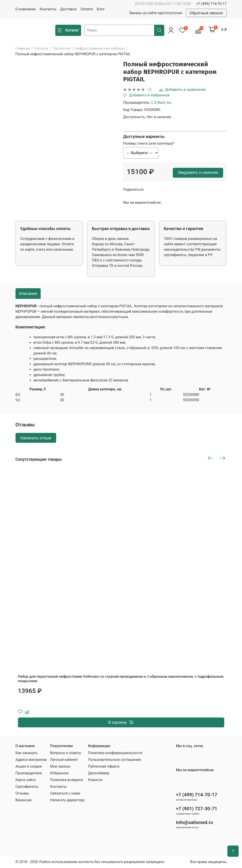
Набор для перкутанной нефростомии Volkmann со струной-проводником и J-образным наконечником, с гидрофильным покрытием (121, 679)
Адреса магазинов (31, 760)
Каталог (42, 48)
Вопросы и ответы (66, 753)
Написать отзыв (36, 438)
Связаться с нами (65, 793)
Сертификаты (27, 787)
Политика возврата (67, 780)
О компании (26, 9)
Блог (101, 9)
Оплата (87, 9)
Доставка (68, 9)
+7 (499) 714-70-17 (211, 4)
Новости (95, 780)
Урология (62, 48)
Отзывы (22, 793)
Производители (29, 773)
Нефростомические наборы (100, 48)
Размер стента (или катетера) (148, 144)
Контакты (48, 9)
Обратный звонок (206, 13)
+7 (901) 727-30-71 (197, 809)
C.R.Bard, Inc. (162, 103)
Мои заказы (60, 766)
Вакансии (24, 800)
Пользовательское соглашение (115, 760)
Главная (23, 48)
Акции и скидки (29, 766)
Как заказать (27, 753)
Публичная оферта (104, 766)
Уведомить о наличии (198, 173)
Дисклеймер (99, 773)
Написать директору (67, 800)
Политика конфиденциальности (115, 753)
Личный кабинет (64, 760)
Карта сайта (26, 780)
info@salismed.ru (194, 822)
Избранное (59, 773)
